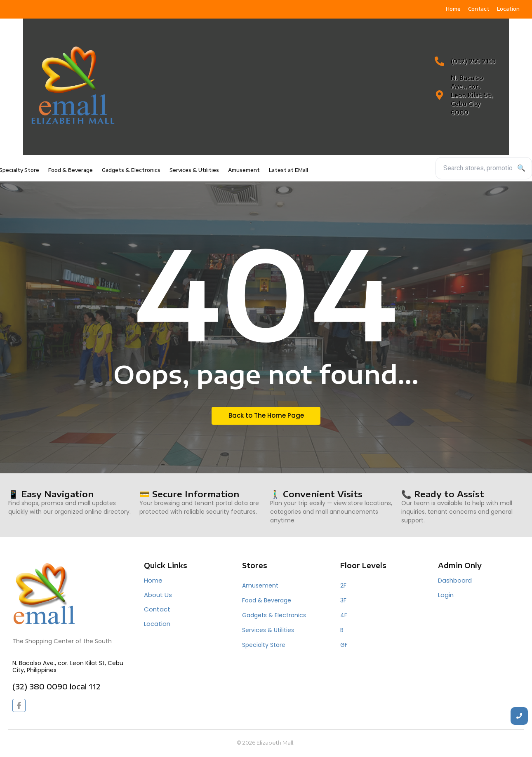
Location (157, 624)
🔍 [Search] (521, 168)
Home (153, 580)
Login (446, 595)
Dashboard (455, 580)
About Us (158, 595)
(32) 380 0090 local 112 (56, 686)
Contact (157, 609)
